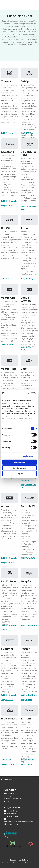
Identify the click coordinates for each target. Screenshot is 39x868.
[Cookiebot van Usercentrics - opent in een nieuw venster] (28, 393)
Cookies (13, 860)
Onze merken (9, 794)
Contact (7, 801)
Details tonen (28, 456)
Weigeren (19, 474)
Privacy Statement (23, 860)
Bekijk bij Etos (7, 206)
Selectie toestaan (20, 468)
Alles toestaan (19, 462)
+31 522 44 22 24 (13, 824)
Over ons (8, 796)
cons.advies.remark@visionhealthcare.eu (20, 822)
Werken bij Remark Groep (14, 799)
